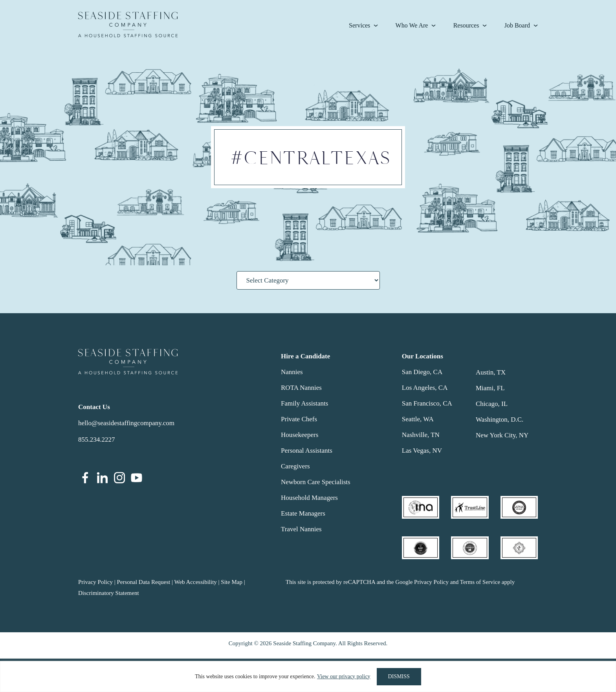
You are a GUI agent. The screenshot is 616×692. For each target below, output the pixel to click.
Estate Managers (303, 513)
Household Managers (309, 498)
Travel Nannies (301, 529)
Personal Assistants (307, 451)
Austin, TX (491, 372)
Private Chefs (299, 419)
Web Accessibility (195, 582)
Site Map (232, 582)
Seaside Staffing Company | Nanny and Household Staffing (128, 25)
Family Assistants (304, 403)
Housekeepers (300, 435)
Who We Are (412, 25)
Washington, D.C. (500, 419)
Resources (466, 25)
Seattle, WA (418, 419)
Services (359, 25)
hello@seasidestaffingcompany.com (126, 423)
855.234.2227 (97, 440)
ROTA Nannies (301, 388)
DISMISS (399, 676)
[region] (308, 676)
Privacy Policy (95, 582)
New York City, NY (502, 435)
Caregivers (295, 466)
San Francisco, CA (427, 403)
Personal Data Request (143, 582)
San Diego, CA (422, 372)
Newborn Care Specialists (316, 482)
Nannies (292, 372)
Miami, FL (490, 388)
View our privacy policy (344, 676)
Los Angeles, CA (425, 388)
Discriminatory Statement (109, 593)
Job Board (517, 25)
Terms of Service (480, 582)
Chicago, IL (492, 404)
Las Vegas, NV (422, 451)
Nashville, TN (421, 435)
